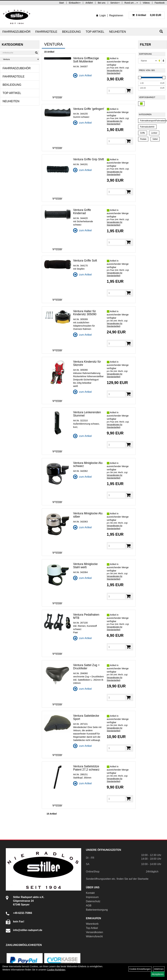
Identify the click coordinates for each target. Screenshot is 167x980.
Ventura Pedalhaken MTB (86, 616)
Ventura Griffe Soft (85, 261)
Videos (146, 3)
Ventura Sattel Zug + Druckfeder (86, 667)
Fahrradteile (46, 32)
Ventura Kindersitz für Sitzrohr (87, 363)
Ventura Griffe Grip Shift (89, 159)
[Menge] (116, 91)
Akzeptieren (158, 974)
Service (115, 3)
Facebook (160, 3)
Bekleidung (71, 32)
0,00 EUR (147, 15)
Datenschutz (93, 901)
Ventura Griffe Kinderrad (82, 212)
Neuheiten (117, 32)
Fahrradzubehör (16, 32)
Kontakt (90, 893)
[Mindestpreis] (149, 83)
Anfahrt (89, 3)
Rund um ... (131, 3)
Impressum (92, 897)
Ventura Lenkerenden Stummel (87, 414)
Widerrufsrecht (94, 936)
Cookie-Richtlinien (56, 970)
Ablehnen (159, 969)
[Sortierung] (148, 61)
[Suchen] (161, 31)
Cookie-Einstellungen (140, 969)
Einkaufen (75, 3)
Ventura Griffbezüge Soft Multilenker (86, 60)
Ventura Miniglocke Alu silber (88, 515)
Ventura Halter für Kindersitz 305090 (85, 313)
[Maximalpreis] (149, 88)
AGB (89, 906)
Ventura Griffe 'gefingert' (89, 109)
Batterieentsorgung (97, 910)
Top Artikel (95, 32)
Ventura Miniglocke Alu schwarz (88, 465)
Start (61, 3)
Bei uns (102, 3)
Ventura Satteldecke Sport (86, 717)
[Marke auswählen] (20, 59)
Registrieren (116, 15)
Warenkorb (92, 924)
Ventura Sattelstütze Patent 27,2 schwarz (86, 768)
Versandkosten (95, 932)
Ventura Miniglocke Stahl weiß (85, 566)
